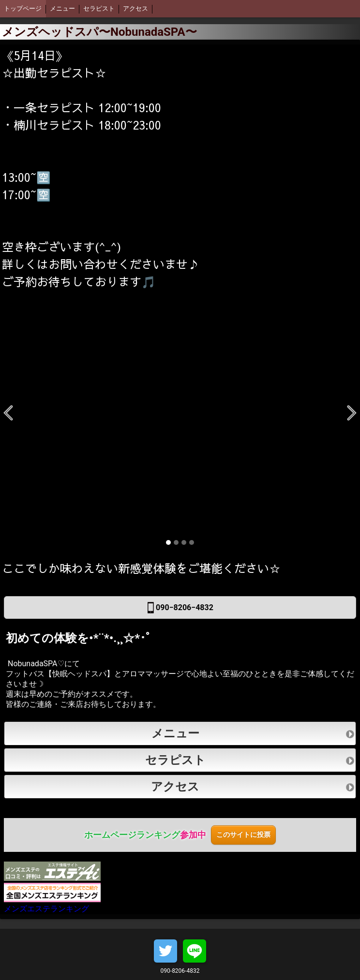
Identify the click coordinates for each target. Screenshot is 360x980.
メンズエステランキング (52, 898)
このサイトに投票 (243, 835)
